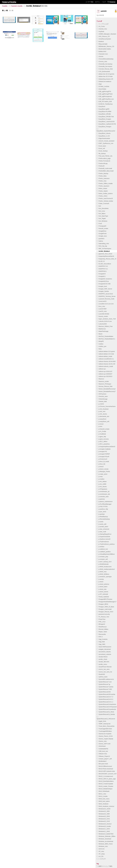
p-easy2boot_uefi (103, 421)
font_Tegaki (101, 218)
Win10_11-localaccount (105, 776)
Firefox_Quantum (103, 186)
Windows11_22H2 (103, 829)
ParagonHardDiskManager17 (107, 602)
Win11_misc (101, 794)
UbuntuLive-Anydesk (104, 734)
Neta (99, 349)
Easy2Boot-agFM (103, 109)
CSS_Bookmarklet (103, 71)
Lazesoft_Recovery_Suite (105, 299)
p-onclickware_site (103, 494)
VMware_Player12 (103, 756)
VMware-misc (102, 754)
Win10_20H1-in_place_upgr (106, 779)
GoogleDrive (101, 231)
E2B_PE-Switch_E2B (104, 102)
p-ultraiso (100, 547)
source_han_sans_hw (104, 672)
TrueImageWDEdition (104, 731)
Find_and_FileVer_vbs (104, 156)
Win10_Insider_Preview (105, 786)
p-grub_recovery (103, 439)
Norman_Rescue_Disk (105, 386)
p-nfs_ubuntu (102, 487)
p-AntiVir (100, 404)
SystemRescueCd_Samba (106, 714)
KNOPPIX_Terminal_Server (106, 296)
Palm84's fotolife (16, 6)
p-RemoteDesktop (103, 519)
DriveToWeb (101, 89)
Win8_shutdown (103, 804)
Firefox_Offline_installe (105, 183)
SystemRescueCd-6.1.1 (105, 702)
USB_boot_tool (102, 751)
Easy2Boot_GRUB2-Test (105, 117)
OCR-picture (101, 394)
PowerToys (101, 619)
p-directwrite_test (103, 416)
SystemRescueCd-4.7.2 (105, 697)
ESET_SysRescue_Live (105, 143)
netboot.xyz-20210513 (104, 376)
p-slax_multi (101, 532)
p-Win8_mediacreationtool (106, 569)
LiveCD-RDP (102, 309)
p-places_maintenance (105, 502)
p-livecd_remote (103, 469)
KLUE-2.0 (101, 261)
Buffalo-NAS (101, 51)
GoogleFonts (102, 234)
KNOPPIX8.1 (102, 271)
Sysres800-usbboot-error (105, 679)
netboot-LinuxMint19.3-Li (105, 359)
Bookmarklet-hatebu (104, 49)
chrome (100, 56)
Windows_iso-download (105, 841)
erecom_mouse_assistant (105, 141)
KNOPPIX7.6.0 (102, 266)
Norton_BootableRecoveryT (106, 391)
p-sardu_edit (101, 524)
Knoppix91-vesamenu (104, 279)
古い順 (11, 10)
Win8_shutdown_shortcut (105, 806)
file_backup (101, 153)
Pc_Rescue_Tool (103, 617)
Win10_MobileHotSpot (104, 789)
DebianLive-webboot (104, 81)
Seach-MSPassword (104, 647)
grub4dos (100, 239)
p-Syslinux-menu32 (104, 539)
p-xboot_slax (102, 589)
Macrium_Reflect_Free (105, 326)
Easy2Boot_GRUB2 (104, 114)
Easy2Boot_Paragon (104, 127)
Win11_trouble (102, 796)
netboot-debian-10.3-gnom (106, 351)
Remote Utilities (102, 629)
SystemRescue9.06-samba (106, 694)
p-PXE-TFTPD (102, 507)
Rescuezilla (101, 634)
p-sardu (100, 522)
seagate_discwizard (104, 649)
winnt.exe (101, 849)
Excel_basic (101, 146)
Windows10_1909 (103, 814)
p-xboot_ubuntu (102, 592)
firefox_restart (102, 188)
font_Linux (101, 211)
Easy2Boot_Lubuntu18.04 (106, 122)
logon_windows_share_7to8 (106, 319)
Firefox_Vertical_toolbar (105, 201)
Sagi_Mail (101, 642)
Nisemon (100, 379)
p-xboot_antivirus (103, 584)
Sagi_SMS (101, 644)
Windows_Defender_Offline (106, 836)
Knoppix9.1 (101, 276)
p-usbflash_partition (104, 552)
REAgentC (101, 624)
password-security (103, 614)
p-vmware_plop (102, 557)
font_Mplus (101, 214)
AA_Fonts (101, 26)
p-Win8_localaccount (104, 567)
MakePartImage (102, 331)
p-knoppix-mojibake (104, 449)
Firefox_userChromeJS (105, 198)
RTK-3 (100, 637)
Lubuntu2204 (102, 324)
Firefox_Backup (102, 173)
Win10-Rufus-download (105, 769)
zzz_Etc (100, 856)
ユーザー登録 (89, 2)
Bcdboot (100, 41)
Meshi (99, 334)
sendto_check (102, 659)
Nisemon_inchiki (103, 381)
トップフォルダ (103, 24)
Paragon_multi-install (104, 609)
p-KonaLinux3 (102, 459)
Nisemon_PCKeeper (104, 384)
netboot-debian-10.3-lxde (105, 354)
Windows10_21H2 (103, 821)
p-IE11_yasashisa (103, 444)
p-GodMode (101, 434)
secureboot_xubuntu (104, 654)
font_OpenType (102, 216)
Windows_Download (104, 839)
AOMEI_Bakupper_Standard (106, 34)
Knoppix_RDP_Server (104, 289)
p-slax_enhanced (103, 529)
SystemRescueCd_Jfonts (105, 712)
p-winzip (100, 579)
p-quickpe (101, 514)
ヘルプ (104, 2)
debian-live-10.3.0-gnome (105, 74)
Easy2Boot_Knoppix (104, 119)
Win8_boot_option (103, 801)
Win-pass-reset (102, 764)
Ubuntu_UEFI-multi (103, 744)
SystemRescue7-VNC (104, 689)
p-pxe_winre (101, 512)
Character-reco (102, 54)
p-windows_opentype (104, 577)
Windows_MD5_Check (105, 844)
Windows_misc (102, 846)
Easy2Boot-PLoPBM (104, 112)
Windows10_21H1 (103, 819)
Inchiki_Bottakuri (103, 251)
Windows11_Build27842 (105, 834)
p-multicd (100, 479)
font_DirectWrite (103, 208)
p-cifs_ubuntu (102, 414)
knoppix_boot (102, 286)
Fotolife (5, 6)
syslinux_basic (102, 677)
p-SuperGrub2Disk (103, 537)
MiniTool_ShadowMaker (105, 336)
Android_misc (102, 29)
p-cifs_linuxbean (103, 409)
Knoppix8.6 (101, 274)
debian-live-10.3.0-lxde (105, 76)
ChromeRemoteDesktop (105, 59)
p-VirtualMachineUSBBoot (106, 554)
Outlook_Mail (102, 401)
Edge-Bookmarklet (103, 138)
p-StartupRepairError (104, 534)
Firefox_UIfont (102, 196)
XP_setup (101, 854)
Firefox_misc (102, 181)
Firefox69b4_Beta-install (105, 171)
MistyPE (100, 341)
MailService (101, 329)
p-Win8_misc (102, 572)
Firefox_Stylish (102, 191)
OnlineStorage (102, 399)
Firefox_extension (103, 178)
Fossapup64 (101, 226)
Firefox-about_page (104, 158)
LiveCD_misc (102, 311)
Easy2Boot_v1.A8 (103, 136)
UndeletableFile (102, 749)
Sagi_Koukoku (102, 639)
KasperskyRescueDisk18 (105, 256)
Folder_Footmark (103, 203)
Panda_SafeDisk (103, 597)
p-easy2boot (101, 419)
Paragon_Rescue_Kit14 (105, 612)
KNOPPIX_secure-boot (105, 294)
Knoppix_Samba (103, 291)
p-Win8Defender (103, 564)
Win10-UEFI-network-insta (106, 771)
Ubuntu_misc (102, 741)
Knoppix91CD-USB (104, 284)
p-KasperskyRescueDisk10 (106, 447)
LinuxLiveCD (102, 301)
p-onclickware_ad (103, 492)
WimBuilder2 (102, 761)
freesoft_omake (102, 228)
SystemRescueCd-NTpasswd (107, 707)
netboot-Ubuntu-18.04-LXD (106, 364)
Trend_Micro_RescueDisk (106, 726)
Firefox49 (100, 166)
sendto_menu (102, 664)
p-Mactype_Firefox (103, 471)
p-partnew (101, 499)
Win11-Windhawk (103, 791)
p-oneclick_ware (103, 497)
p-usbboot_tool (102, 549)
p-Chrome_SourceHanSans (106, 406)
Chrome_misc (102, 61)
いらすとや (101, 859)
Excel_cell (101, 148)
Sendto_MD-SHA (103, 662)
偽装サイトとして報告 (105, 866)
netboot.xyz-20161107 (104, 371)
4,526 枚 (100, 15)
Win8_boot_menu (103, 799)
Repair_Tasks (102, 632)
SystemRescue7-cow (104, 682)
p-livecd (100, 467)
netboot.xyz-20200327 (104, 374)
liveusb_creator (102, 316)
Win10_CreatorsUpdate (105, 784)
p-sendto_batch (102, 527)
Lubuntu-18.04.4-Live (104, 321)
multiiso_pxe (101, 346)
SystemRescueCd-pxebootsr (106, 709)
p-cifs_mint (101, 411)
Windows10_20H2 (103, 816)
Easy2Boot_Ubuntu (104, 133)
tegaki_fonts (101, 721)
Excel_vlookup (102, 151)
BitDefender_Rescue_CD (105, 46)
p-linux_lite (101, 464)
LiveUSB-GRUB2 (103, 314)
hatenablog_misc (103, 244)
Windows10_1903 (103, 811)
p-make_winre (102, 474)
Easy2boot (101, 106)
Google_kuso (102, 236)
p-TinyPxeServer (103, 542)
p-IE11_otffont (102, 441)
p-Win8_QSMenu (103, 574)
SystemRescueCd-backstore (106, 704)
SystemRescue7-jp (103, 684)
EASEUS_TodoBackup (105, 104)
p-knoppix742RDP (103, 454)
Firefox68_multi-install (104, 168)
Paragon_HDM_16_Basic (105, 607)
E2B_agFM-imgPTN (104, 92)
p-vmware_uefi (102, 559)
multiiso (100, 344)
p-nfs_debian (102, 481)
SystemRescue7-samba (105, 687)
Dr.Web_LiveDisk (103, 86)
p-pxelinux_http (102, 509)
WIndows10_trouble (104, 826)
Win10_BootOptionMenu (105, 781)
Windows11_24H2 (103, 831)
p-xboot (100, 582)
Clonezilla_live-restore (104, 66)
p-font (99, 426)
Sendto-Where (102, 657)
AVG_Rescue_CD (103, 36)
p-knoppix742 (102, 451)
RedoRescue (102, 627)
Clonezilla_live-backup (104, 64)
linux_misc (101, 306)
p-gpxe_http (101, 437)
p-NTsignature (102, 489)
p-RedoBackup (102, 517)
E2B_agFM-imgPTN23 (105, 94)
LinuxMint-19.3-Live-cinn (105, 304)
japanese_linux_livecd (104, 254)
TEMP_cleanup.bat (103, 724)
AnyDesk (100, 31)
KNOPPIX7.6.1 (102, 269)
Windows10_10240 (103, 809)
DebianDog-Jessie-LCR (105, 79)
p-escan (100, 424)
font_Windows (102, 221)
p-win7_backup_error (104, 562)
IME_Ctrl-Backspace (104, 249)
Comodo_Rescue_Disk (105, 69)
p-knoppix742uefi (103, 457)
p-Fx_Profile (101, 431)
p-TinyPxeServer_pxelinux (106, 544)
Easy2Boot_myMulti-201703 (106, 124)
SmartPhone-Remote (104, 667)
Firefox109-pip (102, 163)
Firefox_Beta (102, 176)
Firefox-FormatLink (103, 161)
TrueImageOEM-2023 (104, 729)
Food (99, 224)
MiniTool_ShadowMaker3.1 (106, 339)
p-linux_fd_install (103, 461)
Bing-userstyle (102, 44)
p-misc (100, 477)
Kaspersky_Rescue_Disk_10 (106, 259)
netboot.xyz (101, 369)
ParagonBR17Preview (104, 599)
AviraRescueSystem (104, 39)
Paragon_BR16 (102, 604)
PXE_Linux (101, 622)
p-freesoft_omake (103, 429)
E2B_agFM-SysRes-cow (105, 99)
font (99, 206)
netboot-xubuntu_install (105, 366)
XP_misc (100, 851)
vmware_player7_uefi (104, 759)
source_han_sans (103, 669)
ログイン (98, 2)
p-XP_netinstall (102, 594)
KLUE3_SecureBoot (104, 264)
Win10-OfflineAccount (104, 766)
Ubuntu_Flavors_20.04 (105, 736)
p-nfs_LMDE (101, 484)
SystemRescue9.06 (104, 692)
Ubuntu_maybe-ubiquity (105, 739)
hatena (100, 241)
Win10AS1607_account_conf (106, 774)
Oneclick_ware (102, 396)
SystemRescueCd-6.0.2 (105, 699)
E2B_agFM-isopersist (104, 96)
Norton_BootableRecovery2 (106, 389)
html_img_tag (102, 246)
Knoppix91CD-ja (103, 281)
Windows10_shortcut (104, 824)
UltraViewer (101, 746)
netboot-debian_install (104, 356)
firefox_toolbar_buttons (105, 193)
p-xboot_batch (102, 587)
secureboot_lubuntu (104, 652)
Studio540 (101, 674)
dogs (99, 84)
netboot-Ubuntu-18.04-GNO (106, 361)
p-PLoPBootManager (104, 504)
